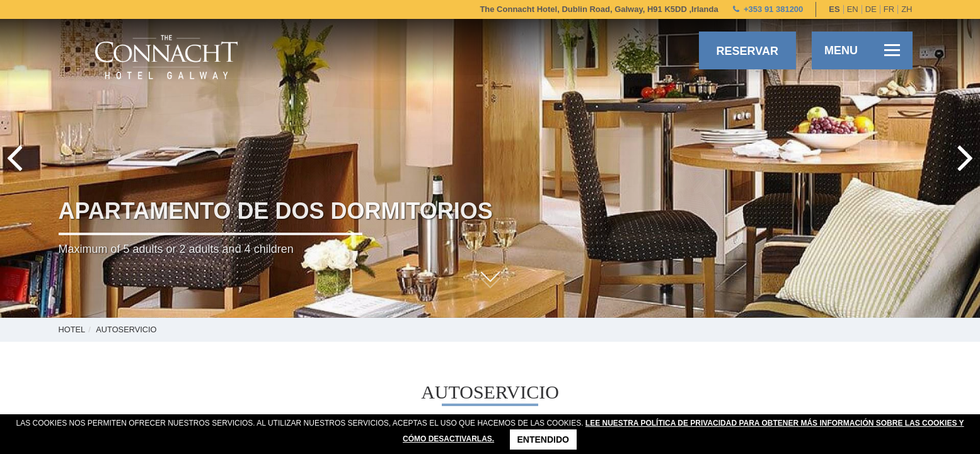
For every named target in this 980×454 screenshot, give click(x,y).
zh (907, 9)
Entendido (543, 439)
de (871, 9)
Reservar (747, 51)
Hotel (72, 329)
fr (889, 9)
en (853, 9)
